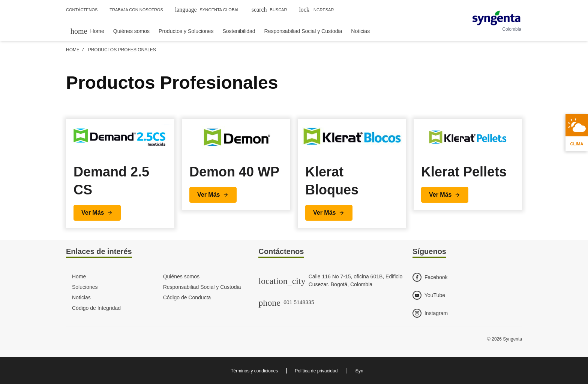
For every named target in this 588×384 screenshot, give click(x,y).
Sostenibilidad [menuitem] (239, 31)
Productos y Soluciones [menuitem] (186, 31)
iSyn (359, 371)
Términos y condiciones (254, 371)
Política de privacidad (316, 371)
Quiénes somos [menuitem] (131, 31)
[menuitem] (87, 31)
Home (73, 50)
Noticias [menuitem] (360, 31)
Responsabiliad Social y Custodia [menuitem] (303, 31)
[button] (97, 213)
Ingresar (316, 10)
